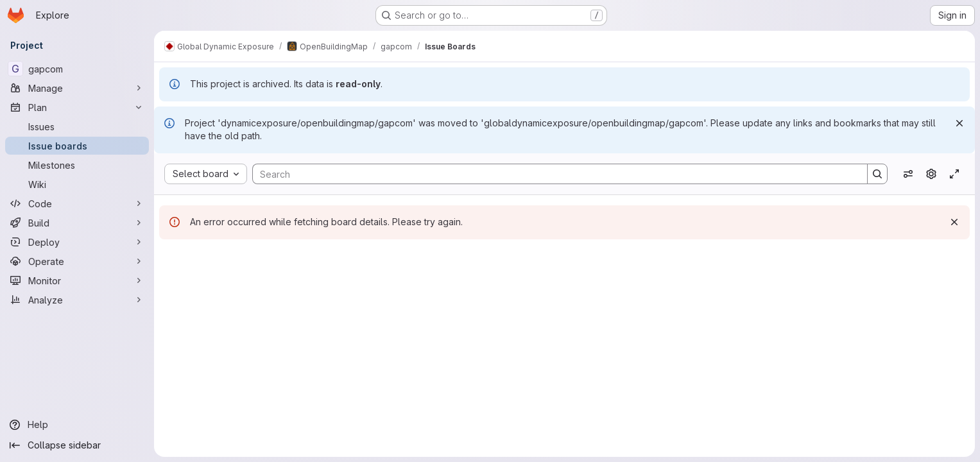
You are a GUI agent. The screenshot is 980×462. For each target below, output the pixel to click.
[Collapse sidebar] (77, 445)
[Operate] (77, 261)
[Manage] (77, 88)
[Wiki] (77, 184)
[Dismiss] (959, 123)
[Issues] (77, 126)
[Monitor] (77, 280)
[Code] (77, 203)
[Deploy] (77, 242)
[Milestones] (77, 165)
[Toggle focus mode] (954, 174)
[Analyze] (77, 300)
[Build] (77, 223)
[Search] (554, 174)
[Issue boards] (77, 146)
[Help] (77, 425)
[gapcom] (77, 69)
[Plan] (77, 107)
